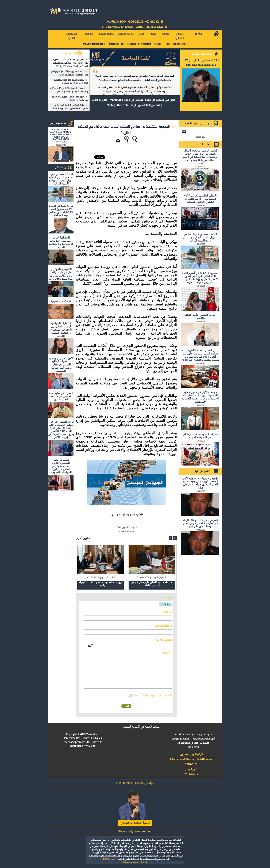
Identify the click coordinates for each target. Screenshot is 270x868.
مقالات (166, 34)
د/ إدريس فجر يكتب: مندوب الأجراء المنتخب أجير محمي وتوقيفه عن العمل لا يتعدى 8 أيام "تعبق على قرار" (200, 483)
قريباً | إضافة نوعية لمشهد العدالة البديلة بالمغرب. (100, 584)
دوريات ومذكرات (126, 34)
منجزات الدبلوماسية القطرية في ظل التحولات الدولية (200, 436)
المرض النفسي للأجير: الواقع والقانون (200, 316)
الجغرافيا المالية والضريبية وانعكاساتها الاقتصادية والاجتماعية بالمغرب (71, 81)
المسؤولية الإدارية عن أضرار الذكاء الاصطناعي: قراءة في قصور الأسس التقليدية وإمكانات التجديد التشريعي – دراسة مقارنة (200, 278)
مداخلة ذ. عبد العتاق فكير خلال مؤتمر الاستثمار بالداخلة (152, 584)
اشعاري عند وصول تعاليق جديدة (152, 695)
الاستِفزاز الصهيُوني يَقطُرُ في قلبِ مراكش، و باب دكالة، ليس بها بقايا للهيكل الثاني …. (69, 90)
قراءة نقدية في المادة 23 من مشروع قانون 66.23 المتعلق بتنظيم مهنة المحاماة (70, 107)
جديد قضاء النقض (72, 36)
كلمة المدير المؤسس (201, 54)
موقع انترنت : (164, 640)
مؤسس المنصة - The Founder (135, 783)
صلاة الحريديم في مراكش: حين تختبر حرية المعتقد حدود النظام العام (201, 62)
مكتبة (153, 34)
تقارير (141, 34)
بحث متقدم (200, 137)
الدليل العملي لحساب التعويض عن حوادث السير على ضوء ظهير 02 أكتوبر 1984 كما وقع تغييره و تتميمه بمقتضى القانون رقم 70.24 (200, 355)
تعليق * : (167, 653)
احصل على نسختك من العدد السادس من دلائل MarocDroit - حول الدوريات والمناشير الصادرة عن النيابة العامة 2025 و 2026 (69, 63)
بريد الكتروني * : (163, 626)
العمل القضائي (179, 36)
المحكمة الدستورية (61, 301)
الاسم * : (167, 612)
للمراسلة (89, 34)
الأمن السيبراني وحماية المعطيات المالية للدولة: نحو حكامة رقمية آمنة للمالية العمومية (61, 365)
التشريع (199, 34)
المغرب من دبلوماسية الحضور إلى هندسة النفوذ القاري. (61, 396)
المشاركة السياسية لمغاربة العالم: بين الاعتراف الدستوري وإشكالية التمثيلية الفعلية (61, 330)
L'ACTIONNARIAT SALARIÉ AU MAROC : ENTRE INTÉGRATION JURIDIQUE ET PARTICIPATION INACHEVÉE (61, 136)
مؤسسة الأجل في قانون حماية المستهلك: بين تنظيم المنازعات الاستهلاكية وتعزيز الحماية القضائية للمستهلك (200, 397)
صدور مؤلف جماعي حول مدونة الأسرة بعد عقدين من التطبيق (70, 98)
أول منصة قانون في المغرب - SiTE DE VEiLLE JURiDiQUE (135, 27)
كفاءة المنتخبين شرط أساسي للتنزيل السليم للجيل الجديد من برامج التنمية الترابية (69, 73)
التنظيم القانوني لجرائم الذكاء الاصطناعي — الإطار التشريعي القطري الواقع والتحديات (200, 199)
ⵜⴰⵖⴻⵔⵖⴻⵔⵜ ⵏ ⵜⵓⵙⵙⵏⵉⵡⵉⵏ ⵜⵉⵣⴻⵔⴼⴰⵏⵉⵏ (135, 22)
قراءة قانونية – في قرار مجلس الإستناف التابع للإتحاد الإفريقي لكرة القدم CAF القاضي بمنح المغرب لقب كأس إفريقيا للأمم (61, 430)
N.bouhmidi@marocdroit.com (135, 831)
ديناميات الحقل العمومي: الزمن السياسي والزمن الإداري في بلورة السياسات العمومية (61, 466)
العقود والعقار (106, 34)
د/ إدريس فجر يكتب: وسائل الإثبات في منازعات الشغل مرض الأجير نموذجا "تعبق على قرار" (200, 523)
